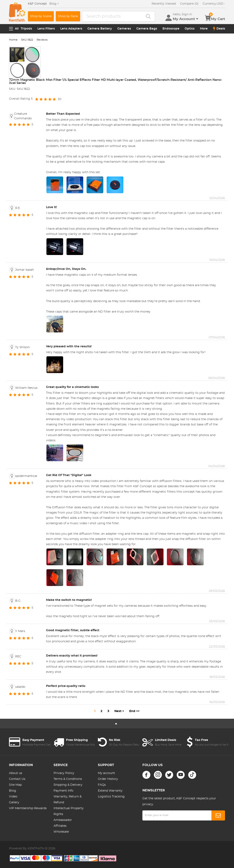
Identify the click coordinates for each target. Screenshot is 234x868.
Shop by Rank (68, 16)
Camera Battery (100, 29)
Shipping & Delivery (68, 785)
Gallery (14, 802)
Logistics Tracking (111, 797)
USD (214, 4)
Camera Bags (147, 29)
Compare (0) (189, 4)
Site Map (15, 785)
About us (16, 773)
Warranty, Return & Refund (68, 800)
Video (13, 797)
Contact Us (17, 779)
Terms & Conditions (68, 779)
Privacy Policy (64, 773)
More (204, 29)
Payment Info (63, 791)
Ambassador (63, 820)
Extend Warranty (110, 791)
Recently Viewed (164, 4)
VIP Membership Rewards (28, 808)
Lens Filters (46, 29)
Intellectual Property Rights (69, 811)
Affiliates (60, 826)
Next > (119, 711)
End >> (134, 711)
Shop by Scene (41, 16)
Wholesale (61, 832)
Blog (13, 791)
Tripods (26, 29)
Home (13, 40)
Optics (190, 29)
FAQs (102, 785)
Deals (219, 29)
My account (106, 773)
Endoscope (171, 29)
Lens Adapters (71, 29)
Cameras (124, 29)
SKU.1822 (27, 40)
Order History (108, 779)
